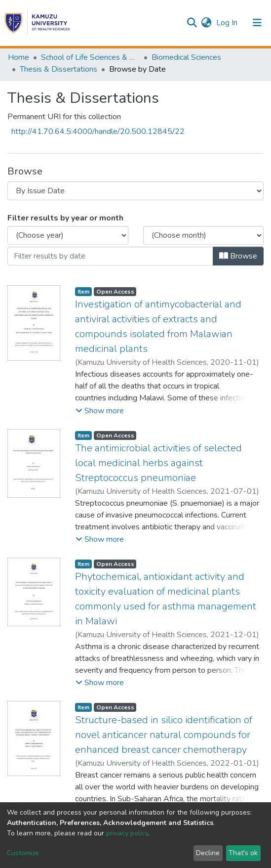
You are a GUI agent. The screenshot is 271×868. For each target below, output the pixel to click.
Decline (208, 853)
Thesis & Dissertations (58, 69)
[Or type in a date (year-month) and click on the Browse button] (110, 256)
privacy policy (127, 833)
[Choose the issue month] (204, 235)
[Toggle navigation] (257, 23)
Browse (238, 256)
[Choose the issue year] (68, 235)
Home (19, 57)
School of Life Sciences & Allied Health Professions (90, 57)
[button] (206, 23)
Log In (228, 23)
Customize (23, 853)
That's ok (243, 853)
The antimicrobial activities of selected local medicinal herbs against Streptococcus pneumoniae (158, 463)
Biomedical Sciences (186, 57)
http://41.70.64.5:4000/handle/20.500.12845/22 (98, 131)
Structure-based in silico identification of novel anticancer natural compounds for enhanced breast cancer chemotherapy (164, 735)
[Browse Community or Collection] (135, 191)
